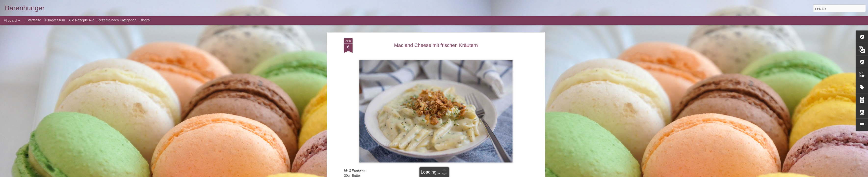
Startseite (34, 20)
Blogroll (146, 20)
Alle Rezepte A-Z (81, 20)
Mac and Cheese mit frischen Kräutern (436, 45)
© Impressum (55, 20)
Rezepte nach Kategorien (117, 20)
